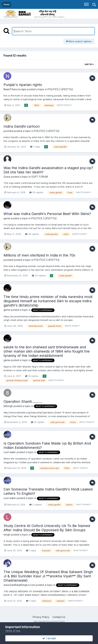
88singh (8, 406)
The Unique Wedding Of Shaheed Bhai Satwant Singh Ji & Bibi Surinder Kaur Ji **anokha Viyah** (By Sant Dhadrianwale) (48, 576)
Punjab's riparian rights (23, 85)
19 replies (32, 376)
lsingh (7, 535)
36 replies (32, 234)
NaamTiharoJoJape (15, 89)
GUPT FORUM (40, 177)
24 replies (39, 275)
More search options (79, 41)
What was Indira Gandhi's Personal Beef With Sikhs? (47, 214)
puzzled (8, 131)
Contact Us (59, 617)
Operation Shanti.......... (23, 402)
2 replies (36, 504)
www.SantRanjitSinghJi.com (19, 585)
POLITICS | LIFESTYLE (60, 89)
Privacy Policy (41, 617)
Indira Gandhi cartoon (22, 126)
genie (7, 218)
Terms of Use (13, 631)
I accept (49, 638)
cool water (10, 452)
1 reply (35, 147)
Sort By (89, 64)
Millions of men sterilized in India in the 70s (39, 255)
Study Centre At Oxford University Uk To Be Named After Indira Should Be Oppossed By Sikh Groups (47, 528)
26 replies (36, 192)
